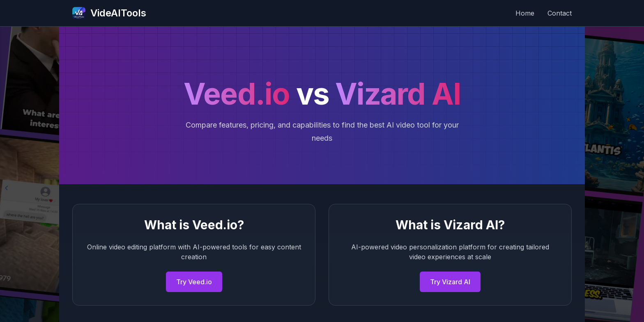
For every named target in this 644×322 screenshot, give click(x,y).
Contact (560, 13)
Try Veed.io (194, 282)
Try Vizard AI (450, 282)
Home (525, 13)
